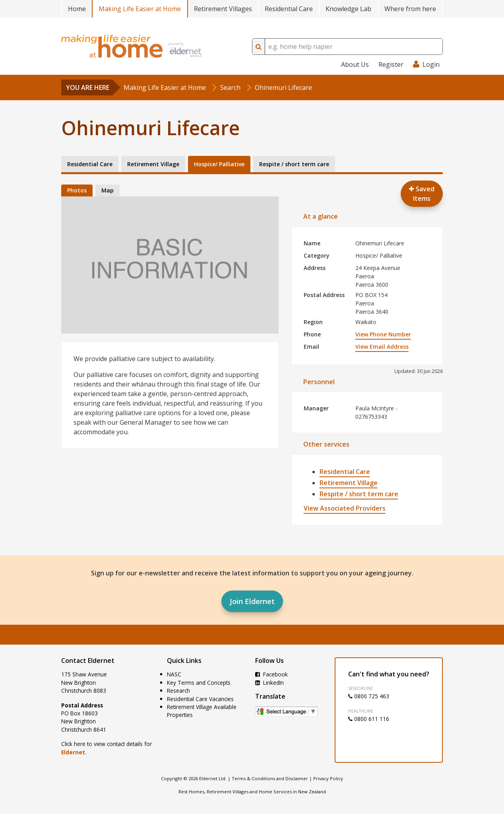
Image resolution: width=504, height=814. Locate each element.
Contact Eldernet (88, 661)
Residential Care (289, 9)
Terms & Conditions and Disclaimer (270, 778)
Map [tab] (108, 190)
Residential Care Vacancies (200, 699)
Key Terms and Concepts (199, 683)
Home (77, 9)
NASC (174, 674)
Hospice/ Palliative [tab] (219, 164)
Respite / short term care (359, 494)
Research (178, 691)
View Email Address (382, 347)
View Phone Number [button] (383, 334)
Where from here (410, 9)
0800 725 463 (369, 696)
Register (391, 64)
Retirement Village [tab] (153, 164)
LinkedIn (269, 683)
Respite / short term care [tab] (294, 164)
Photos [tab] (77, 190)
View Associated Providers (345, 508)
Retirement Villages (223, 9)
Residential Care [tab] (90, 164)
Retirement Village (349, 483)
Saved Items (422, 194)
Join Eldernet (252, 601)
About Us (355, 64)
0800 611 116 (369, 719)
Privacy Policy (328, 778)
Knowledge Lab (348, 9)
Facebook (271, 674)
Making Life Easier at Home (140, 9)
